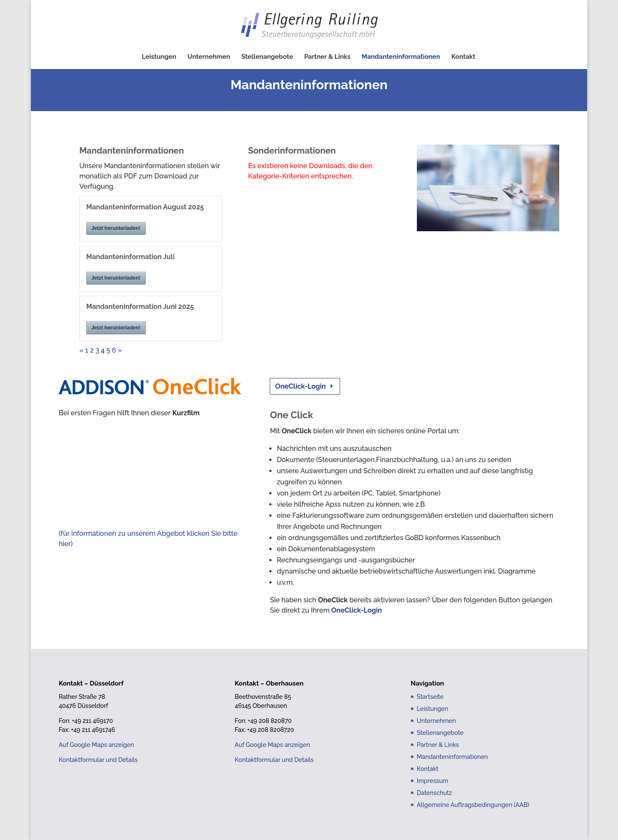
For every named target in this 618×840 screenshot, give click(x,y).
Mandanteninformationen (401, 57)
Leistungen (159, 57)
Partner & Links (327, 57)
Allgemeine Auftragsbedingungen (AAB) (473, 805)
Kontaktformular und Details (98, 760)
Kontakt (463, 57)
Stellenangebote (267, 57)
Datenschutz (434, 793)
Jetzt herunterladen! (116, 228)
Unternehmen (209, 57)
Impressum (433, 781)
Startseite (430, 697)
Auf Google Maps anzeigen (96, 745)
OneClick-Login (301, 386)
